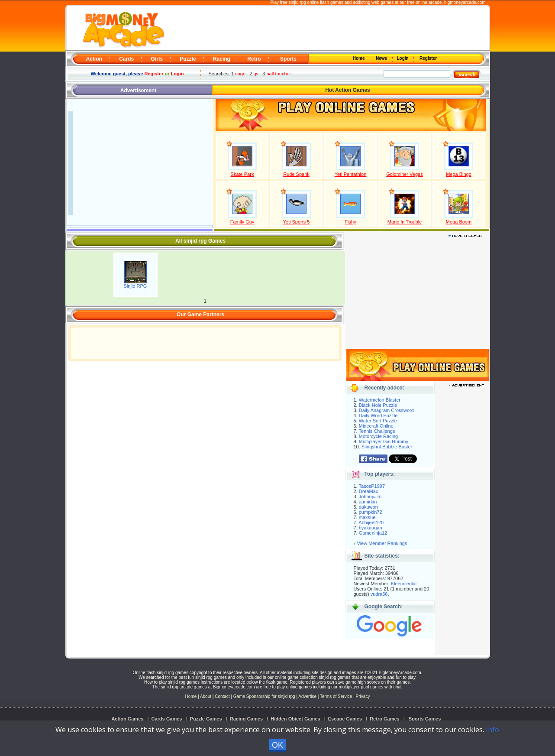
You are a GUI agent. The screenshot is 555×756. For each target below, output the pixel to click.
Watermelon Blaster (380, 400)
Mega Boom (459, 222)
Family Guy (242, 222)
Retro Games (384, 719)
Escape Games (345, 719)
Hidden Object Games (295, 719)
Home (359, 58)
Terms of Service (337, 696)
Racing (222, 59)
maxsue (367, 517)
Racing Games (246, 719)
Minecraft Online (376, 426)
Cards (126, 59)
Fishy (350, 222)
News (382, 58)
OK (277, 745)
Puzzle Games (206, 719)
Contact (222, 696)
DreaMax (369, 491)
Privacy (363, 696)
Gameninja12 (373, 533)
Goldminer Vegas (404, 174)
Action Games (127, 719)
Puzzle (188, 59)
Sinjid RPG (136, 286)
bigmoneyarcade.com (465, 2)
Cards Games (167, 719)
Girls (157, 59)
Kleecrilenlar (404, 584)
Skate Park (242, 174)
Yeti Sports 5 (297, 222)
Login (403, 58)
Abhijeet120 (371, 522)
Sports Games (425, 719)
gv (256, 74)
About (206, 696)
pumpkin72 (371, 512)
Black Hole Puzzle (378, 405)
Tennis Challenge (377, 431)
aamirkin (368, 502)
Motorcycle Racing (378, 436)
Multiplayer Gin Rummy (384, 441)
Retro (254, 59)
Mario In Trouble (405, 222)
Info (492, 730)
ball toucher (279, 74)
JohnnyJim (370, 496)
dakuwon (368, 507)
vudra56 (379, 594)
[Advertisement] (326, 29)
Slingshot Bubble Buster (387, 447)
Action (94, 59)
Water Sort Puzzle (378, 421)
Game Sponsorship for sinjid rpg (264, 696)
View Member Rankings (382, 543)
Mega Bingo (459, 174)
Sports (288, 59)
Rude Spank (296, 174)
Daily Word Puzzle (378, 415)
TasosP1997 (372, 486)
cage (240, 74)
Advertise (307, 696)
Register (428, 58)
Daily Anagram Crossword (386, 410)
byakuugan (371, 528)
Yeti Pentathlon (351, 174)
